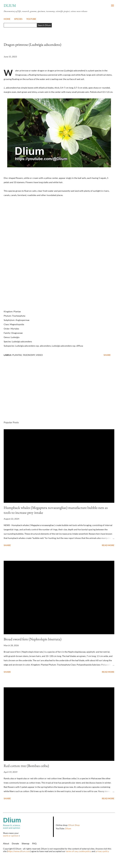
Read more (108, 545)
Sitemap (26, 843)
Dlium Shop (74, 825)
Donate (15, 843)
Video (39, 355)
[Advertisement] (59, 390)
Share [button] (107, 355)
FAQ (34, 843)
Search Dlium (44, 25)
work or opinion (11, 836)
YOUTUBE (31, 19)
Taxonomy (29, 355)
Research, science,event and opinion (28, 823)
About (6, 843)
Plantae (17, 355)
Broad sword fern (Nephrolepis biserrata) (33, 639)
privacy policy (102, 851)
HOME (7, 19)
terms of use (72, 851)
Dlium (10, 5)
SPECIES (18, 19)
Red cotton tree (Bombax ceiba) (26, 766)
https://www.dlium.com (19, 851)
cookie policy (85, 851)
